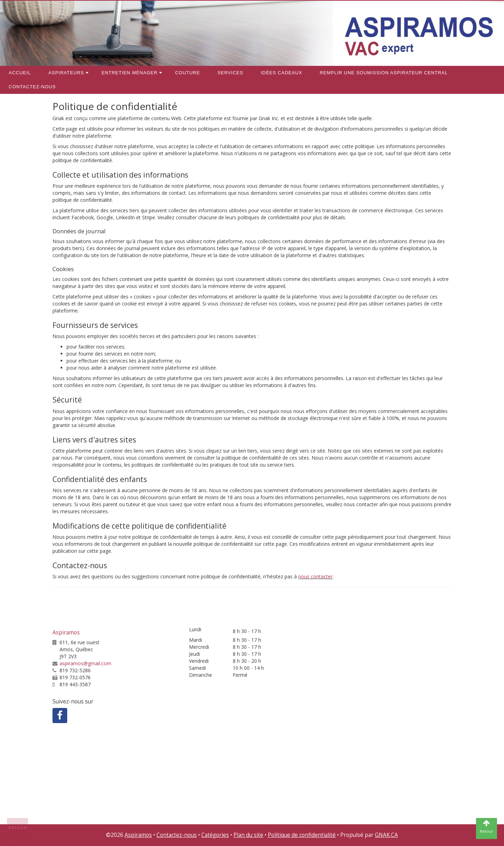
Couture (187, 73)
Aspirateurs (66, 73)
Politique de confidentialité (302, 835)
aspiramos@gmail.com (85, 663)
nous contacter (315, 576)
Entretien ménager (129, 73)
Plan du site (248, 835)
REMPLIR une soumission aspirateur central (384, 73)
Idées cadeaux (281, 73)
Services (230, 73)
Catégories (215, 835)
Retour (18, 828)
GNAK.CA (386, 835)
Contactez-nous (32, 87)
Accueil (20, 73)
